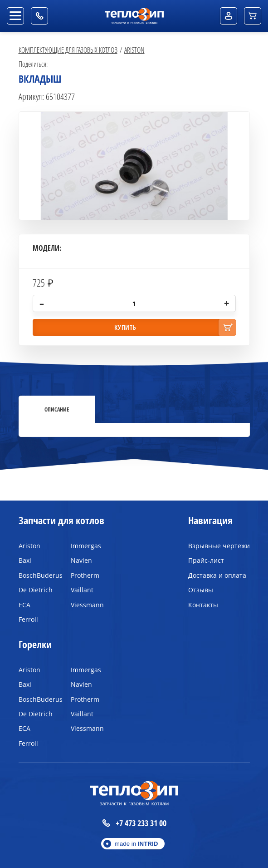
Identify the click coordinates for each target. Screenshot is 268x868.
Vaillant (82, 590)
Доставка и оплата (217, 575)
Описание (57, 409)
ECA (24, 605)
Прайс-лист (206, 560)
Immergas (86, 546)
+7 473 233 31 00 (134, 823)
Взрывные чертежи (219, 546)
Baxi (25, 560)
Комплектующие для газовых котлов (68, 50)
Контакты (203, 605)
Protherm (85, 575)
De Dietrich (36, 590)
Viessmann (87, 605)
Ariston (134, 50)
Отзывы (201, 590)
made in (136, 844)
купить (125, 327)
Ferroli (28, 619)
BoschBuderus (38, 575)
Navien (81, 560)
